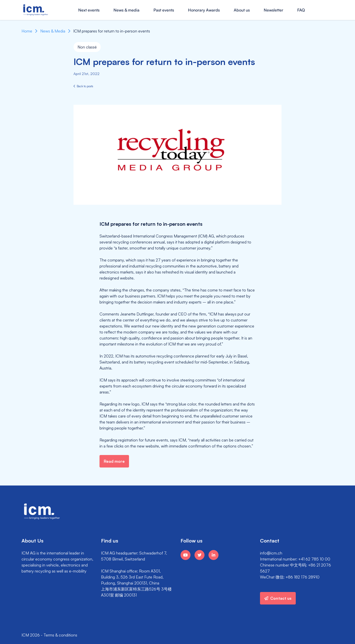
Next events (89, 10)
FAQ (301, 10)
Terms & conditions (60, 635)
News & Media (53, 31)
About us (242, 10)
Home (27, 31)
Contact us (278, 598)
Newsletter (273, 10)
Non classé (87, 47)
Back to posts (83, 86)
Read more (114, 461)
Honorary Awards (204, 10)
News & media (126, 10)
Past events (164, 10)
